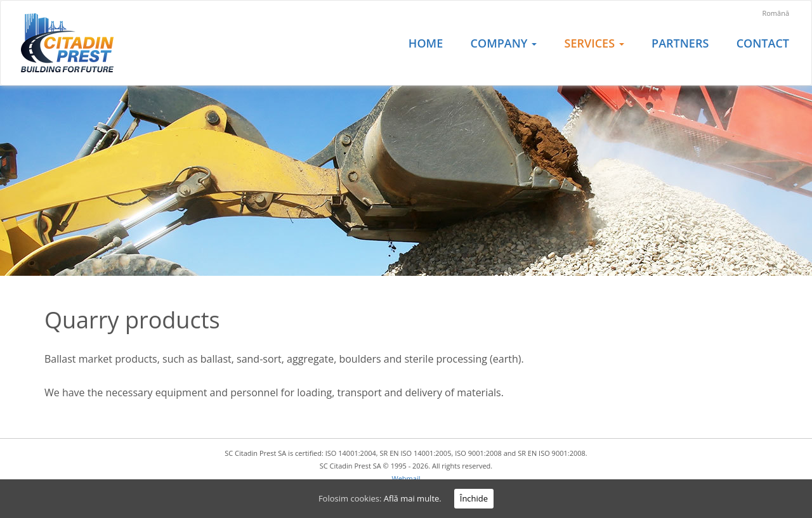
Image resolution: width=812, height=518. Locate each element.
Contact (763, 43)
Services (594, 43)
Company (504, 43)
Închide (474, 498)
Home (426, 43)
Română (776, 13)
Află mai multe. (413, 498)
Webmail (406, 478)
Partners (680, 43)
